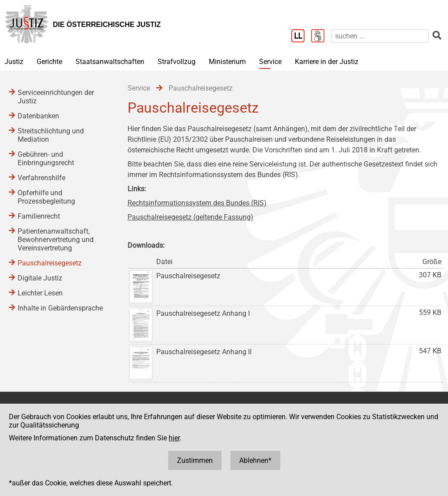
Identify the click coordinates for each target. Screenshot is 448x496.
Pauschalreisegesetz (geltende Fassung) (190, 217)
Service (270, 62)
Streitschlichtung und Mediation (51, 135)
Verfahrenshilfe (41, 178)
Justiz (14, 62)
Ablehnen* (255, 460)
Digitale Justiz (40, 278)
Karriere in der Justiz (327, 62)
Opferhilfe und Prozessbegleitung (46, 197)
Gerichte (49, 62)
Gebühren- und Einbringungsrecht (46, 159)
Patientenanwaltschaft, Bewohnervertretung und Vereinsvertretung (56, 240)
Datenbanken (38, 116)
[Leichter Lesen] (301, 37)
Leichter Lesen (40, 293)
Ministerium (227, 62)
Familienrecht (39, 216)
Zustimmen (195, 460)
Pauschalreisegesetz (50, 263)
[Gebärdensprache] (321, 37)
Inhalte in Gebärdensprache (60, 308)
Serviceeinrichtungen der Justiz (56, 97)
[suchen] (380, 36)
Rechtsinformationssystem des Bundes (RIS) (197, 203)
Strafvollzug (177, 62)
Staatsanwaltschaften (110, 62)
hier (174, 438)
